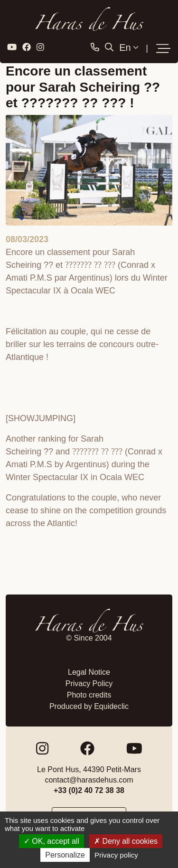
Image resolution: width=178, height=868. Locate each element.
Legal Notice (89, 672)
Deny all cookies (126, 841)
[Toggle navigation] (163, 48)
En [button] (129, 47)
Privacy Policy (89, 684)
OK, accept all (52, 841)
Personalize (65, 855)
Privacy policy (116, 855)
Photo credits (89, 695)
